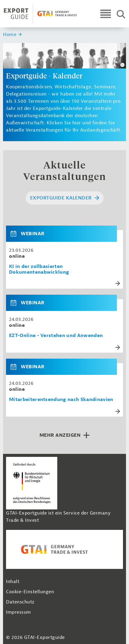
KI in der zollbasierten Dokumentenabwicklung (39, 269)
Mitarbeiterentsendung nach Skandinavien (61, 400)
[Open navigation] (106, 14)
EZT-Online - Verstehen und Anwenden (56, 336)
